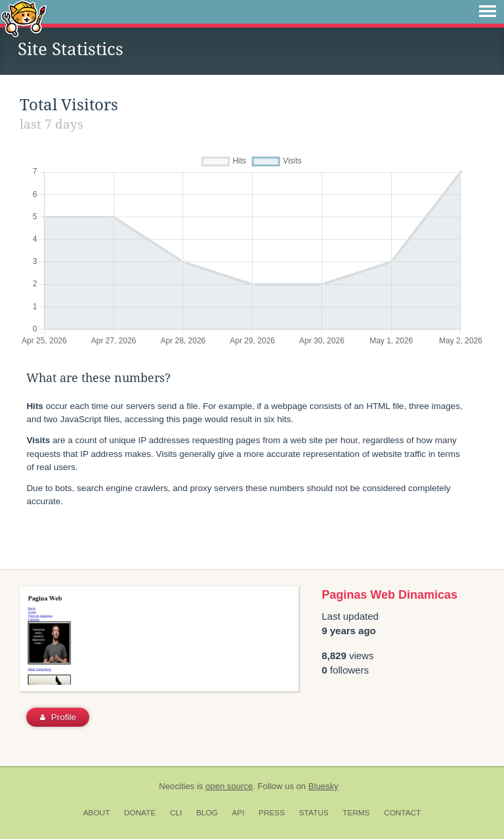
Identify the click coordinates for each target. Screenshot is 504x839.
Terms (356, 813)
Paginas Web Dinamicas (389, 595)
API (238, 813)
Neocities (177, 786)
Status (314, 813)
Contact (402, 813)
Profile (58, 717)
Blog (207, 813)
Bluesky (324, 786)
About (97, 813)
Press (272, 813)
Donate (140, 813)
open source (229, 786)
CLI (176, 813)
